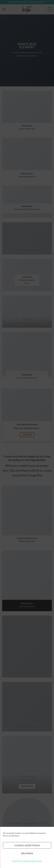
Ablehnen (27, 853)
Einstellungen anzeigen (27, 861)
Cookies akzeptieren (27, 845)
